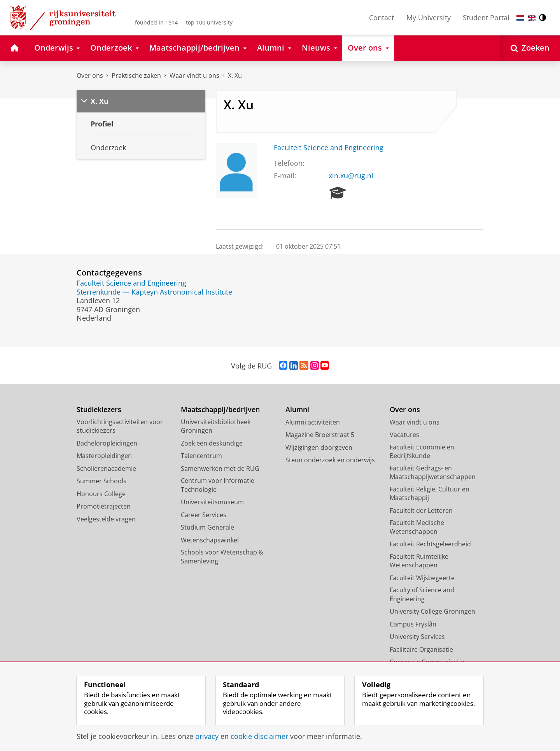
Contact (381, 18)
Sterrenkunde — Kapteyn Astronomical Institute (154, 292)
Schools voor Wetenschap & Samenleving (222, 557)
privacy (207, 736)
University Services (417, 637)
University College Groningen (432, 611)
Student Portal (486, 18)
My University (429, 18)
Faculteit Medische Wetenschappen (417, 527)
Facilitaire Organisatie (421, 649)
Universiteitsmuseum (212, 502)
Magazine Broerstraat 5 (320, 435)
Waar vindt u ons (194, 75)
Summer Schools (101, 481)
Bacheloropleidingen (107, 443)
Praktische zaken (136, 75)
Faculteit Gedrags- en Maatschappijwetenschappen (433, 473)
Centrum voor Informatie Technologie (218, 485)
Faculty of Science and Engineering (422, 594)
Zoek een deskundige (212, 443)
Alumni (297, 410)
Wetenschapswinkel (210, 540)
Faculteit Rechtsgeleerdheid (430, 544)
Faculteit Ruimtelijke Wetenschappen (419, 561)
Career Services (204, 515)
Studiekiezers (99, 410)
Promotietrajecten (104, 506)
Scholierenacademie (106, 468)
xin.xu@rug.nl (351, 175)
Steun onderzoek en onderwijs (330, 460)
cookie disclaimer (259, 736)
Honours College (101, 494)
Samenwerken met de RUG (220, 468)
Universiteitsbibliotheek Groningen (216, 426)
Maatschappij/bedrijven (220, 410)
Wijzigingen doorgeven (319, 447)
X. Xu (235, 75)
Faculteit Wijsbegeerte (422, 578)
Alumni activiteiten (313, 422)
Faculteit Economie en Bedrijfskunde (422, 452)
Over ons (90, 75)
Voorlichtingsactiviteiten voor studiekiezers (120, 426)
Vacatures (404, 435)
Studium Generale (207, 527)
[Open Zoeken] (530, 48)
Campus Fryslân (413, 624)
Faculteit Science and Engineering (329, 147)
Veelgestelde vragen (106, 519)
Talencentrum (201, 456)
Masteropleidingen (104, 456)
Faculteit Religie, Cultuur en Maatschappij (430, 494)
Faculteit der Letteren (421, 511)
